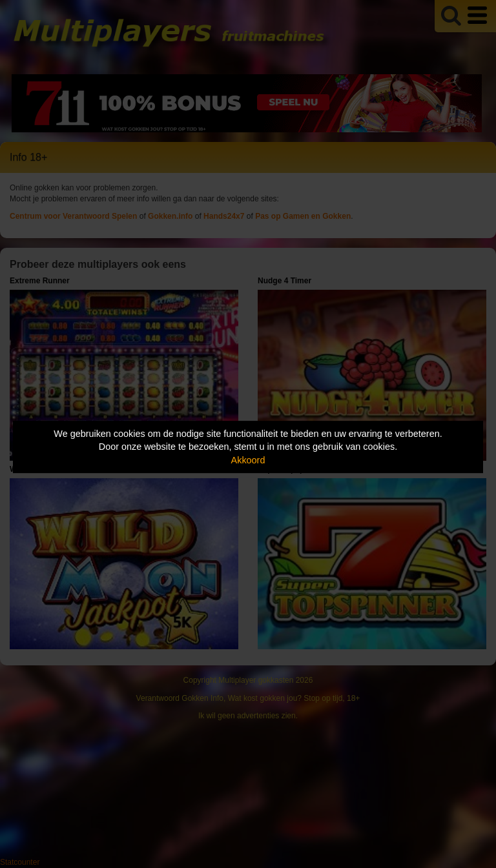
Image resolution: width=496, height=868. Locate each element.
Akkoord (248, 460)
